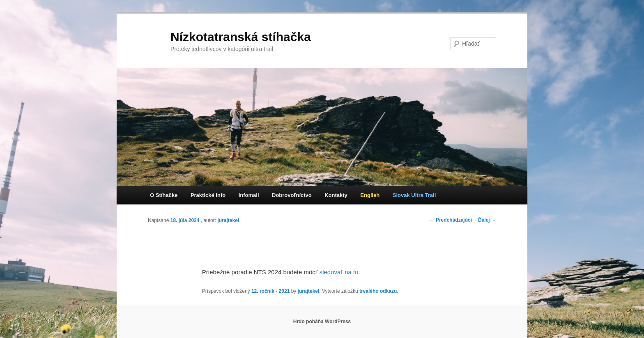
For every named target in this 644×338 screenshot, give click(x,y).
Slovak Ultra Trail (414, 195)
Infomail (249, 195)
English (370, 195)
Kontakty (336, 195)
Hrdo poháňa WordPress (322, 322)
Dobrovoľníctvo (292, 195)
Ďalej (487, 220)
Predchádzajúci (451, 220)
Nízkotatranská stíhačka (241, 37)
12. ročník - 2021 (270, 291)
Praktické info (208, 195)
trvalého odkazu (378, 291)
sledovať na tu (339, 272)
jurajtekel (228, 220)
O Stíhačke (164, 195)
